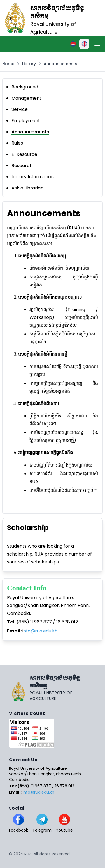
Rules (17, 143)
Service (20, 109)
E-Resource (24, 154)
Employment (26, 121)
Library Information (33, 177)
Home (8, 64)
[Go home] (53, 688)
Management (26, 98)
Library (29, 64)
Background (25, 87)
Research (22, 165)
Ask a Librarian (27, 188)
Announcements (60, 64)
